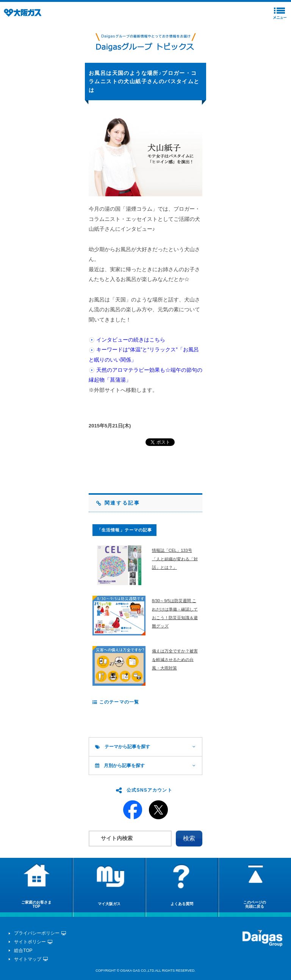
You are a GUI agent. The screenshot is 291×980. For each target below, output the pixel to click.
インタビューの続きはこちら (131, 340)
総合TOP (23, 950)
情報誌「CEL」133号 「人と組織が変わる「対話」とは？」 (175, 559)
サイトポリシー (30, 942)
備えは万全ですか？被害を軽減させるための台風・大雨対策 (175, 659)
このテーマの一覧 (116, 702)
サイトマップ (28, 959)
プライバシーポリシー (37, 933)
